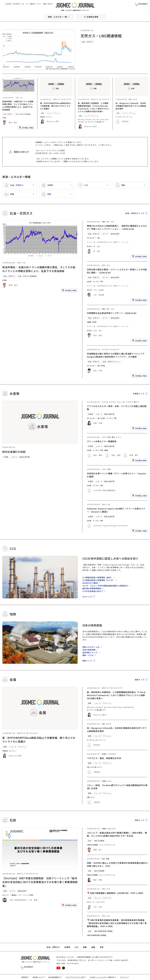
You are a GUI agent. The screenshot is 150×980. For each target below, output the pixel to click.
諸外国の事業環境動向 (92, 588)
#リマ (100, 767)
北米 (130, 99)
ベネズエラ (112, 754)
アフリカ (105, 349)
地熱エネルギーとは (91, 647)
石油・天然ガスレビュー (112, 362)
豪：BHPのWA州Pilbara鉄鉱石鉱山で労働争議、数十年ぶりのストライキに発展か (55, 106)
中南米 (104, 754)
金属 (42, 113)
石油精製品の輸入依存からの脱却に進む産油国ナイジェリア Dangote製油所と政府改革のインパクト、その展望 (117, 355)
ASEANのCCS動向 (90, 583)
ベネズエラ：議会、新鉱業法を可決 (104, 758)
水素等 (6, 457)
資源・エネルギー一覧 (57, 17)
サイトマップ (124, 977)
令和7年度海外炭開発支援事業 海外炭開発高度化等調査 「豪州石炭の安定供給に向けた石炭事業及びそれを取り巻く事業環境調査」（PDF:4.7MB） (117, 923)
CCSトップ (87, 597)
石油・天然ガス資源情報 (23, 114)
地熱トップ (87, 661)
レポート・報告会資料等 (21, 457)
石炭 (5, 891)
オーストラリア (66, 99)
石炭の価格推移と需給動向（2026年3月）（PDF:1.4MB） (116, 893)
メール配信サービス (33, 4)
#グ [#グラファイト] (103, 122)
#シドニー (49, 117)
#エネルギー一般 (93, 238)
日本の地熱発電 (89, 650)
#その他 (93, 767)
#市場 (4, 118)
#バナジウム (105, 120)
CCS (76, 947)
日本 (109, 437)
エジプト (113, 402)
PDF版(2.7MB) (140, 376)
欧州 (113, 437)
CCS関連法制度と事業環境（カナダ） (98, 580)
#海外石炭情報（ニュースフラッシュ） (102, 845)
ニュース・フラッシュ (53, 113)
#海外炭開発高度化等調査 (97, 935)
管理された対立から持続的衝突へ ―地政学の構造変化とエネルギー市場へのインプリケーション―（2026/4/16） (117, 227)
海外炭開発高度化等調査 (103, 931)
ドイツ (119, 437)
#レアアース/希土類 (95, 122)
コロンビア (112, 829)
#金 (88, 767)
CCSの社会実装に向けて (93, 591)
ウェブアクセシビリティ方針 (76, 977)
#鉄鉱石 (43, 117)
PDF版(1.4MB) (26, 128)
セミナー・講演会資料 (18, 891)
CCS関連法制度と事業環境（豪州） (97, 577)
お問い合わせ (48, 4)
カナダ (135, 99)
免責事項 (25, 977)
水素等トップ (139, 394)
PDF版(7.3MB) (140, 341)
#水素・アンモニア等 (95, 282)
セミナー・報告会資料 (111, 234)
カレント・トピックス (103, 898)
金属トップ (140, 680)
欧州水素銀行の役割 (14, 452)
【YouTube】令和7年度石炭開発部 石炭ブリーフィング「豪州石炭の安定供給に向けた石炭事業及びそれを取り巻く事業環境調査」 (40, 882)
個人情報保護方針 (55, 977)
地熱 (85, 947)
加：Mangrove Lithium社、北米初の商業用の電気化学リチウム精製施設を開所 (131, 106)
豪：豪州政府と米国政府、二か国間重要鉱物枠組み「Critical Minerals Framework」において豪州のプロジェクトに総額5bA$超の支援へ (94, 107)
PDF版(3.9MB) (140, 301)
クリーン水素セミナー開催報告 (102, 441)
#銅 (88, 797)
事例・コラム (88, 655)
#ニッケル (96, 120)
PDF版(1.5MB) (140, 257)
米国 (108, 859)
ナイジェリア (114, 349)
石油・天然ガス (87, 42)
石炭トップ (140, 820)
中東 (103, 222)
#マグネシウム (83, 122)
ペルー (110, 781)
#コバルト (89, 120)
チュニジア (121, 402)
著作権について (39, 977)
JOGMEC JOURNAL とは (14, 4)
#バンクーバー (128, 117)
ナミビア (130, 402)
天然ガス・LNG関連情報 (101, 36)
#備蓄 (89, 322)
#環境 (106, 450)
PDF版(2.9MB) (140, 429)
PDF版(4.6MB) (140, 461)
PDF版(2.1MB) (140, 496)
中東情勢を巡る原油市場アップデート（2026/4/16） (112, 313)
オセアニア (57, 99)
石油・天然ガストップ (135, 213)
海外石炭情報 (99, 841)
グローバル (19, 98)
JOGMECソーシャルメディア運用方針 (103, 977)
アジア (104, 437)
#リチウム (119, 117)
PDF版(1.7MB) (140, 531)
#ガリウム (81, 120)
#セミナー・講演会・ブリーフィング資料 (18, 895)
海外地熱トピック (90, 652)
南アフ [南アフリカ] (136, 402)
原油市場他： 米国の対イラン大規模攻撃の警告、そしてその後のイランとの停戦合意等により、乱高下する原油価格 (18, 106)
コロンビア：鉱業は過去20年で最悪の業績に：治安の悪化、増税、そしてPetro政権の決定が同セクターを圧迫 (117, 834)
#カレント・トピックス (96, 902)
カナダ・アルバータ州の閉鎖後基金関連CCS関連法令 (105, 586)
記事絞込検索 (93, 17)
